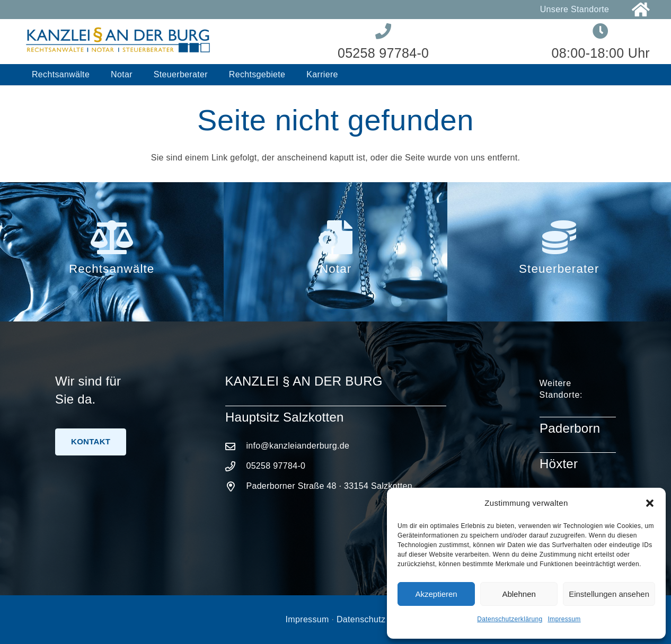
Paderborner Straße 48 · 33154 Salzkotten (329, 486)
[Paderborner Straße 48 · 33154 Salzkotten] (236, 486)
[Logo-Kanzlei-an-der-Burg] (118, 42)
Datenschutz (361, 619)
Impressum (564, 619)
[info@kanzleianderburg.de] (236, 446)
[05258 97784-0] (236, 466)
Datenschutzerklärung (510, 619)
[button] (650, 503)
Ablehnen (519, 594)
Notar (335, 269)
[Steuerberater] (559, 237)
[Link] (641, 10)
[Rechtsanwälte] (112, 237)
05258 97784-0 (276, 466)
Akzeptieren (436, 594)
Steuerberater (559, 269)
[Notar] (335, 237)
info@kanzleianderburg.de (298, 446)
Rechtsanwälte (112, 269)
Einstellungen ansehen (609, 594)
